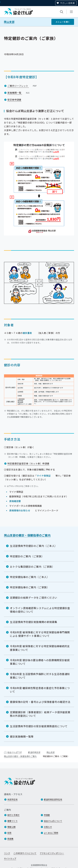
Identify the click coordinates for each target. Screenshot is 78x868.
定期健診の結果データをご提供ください (34, 598)
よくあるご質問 (51, 833)
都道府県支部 (34, 752)
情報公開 (11, 827)
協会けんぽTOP (15, 752)
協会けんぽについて (53, 821)
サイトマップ (10, 859)
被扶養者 (27, 333)
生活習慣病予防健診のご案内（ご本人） (34, 546)
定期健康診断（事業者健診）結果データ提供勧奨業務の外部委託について (40, 714)
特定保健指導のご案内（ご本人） (30, 577)
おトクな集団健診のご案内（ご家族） (32, 567)
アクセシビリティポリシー (52, 853)
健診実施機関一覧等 (22, 736)
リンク (7, 853)
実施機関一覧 (19, 93)
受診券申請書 (14, 99)
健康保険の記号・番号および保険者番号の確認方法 (40, 702)
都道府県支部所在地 (53, 799)
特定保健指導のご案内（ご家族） (30, 587)
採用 (9, 833)
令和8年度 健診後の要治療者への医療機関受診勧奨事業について (40, 662)
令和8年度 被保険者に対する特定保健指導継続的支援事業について (40, 648)
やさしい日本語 (67, 3)
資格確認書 (15, 501)
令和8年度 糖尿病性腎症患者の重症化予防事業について (40, 690)
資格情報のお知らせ (20, 510)
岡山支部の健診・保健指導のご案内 (27, 535)
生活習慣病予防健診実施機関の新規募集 (34, 622)
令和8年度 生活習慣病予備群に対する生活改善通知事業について (40, 676)
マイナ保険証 (44, 476)
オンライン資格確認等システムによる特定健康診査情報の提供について (40, 610)
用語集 (10, 839)
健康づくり (12, 821)
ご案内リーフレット (22, 86)
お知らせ (48, 827)
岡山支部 (9, 22)
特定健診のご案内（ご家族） (27, 556)
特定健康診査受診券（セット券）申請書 (28, 463)
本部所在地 (12, 799)
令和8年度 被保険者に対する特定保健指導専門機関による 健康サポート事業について (40, 634)
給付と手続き (14, 815)
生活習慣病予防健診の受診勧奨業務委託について (39, 726)
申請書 (47, 815)
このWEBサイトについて (25, 853)
